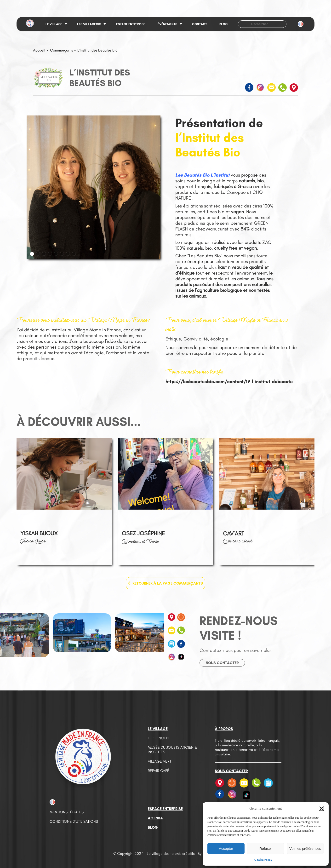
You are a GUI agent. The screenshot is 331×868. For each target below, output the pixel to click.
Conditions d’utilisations (74, 821)
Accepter (226, 848)
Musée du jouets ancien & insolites (172, 750)
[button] (321, 808)
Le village (54, 24)
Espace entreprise (131, 24)
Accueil (39, 50)
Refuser (266, 848)
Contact (200, 24)
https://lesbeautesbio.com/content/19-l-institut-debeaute (229, 381)
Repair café (159, 771)
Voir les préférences (305, 848)
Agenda (155, 818)
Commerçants (61, 50)
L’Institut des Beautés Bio (97, 50)
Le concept (159, 738)
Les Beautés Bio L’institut (203, 175)
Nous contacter (222, 663)
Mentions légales (67, 812)
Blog (223, 24)
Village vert (160, 761)
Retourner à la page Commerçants (165, 583)
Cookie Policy (263, 860)
